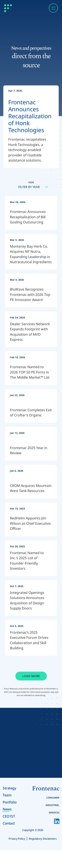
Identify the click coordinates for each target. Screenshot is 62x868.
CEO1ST (9, 816)
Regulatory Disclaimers (43, 839)
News (7, 809)
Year (31, 182)
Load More (31, 676)
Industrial (52, 805)
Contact (9, 823)
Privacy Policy (17, 839)
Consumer (53, 798)
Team (7, 795)
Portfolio (10, 802)
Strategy (9, 788)
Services (54, 813)
